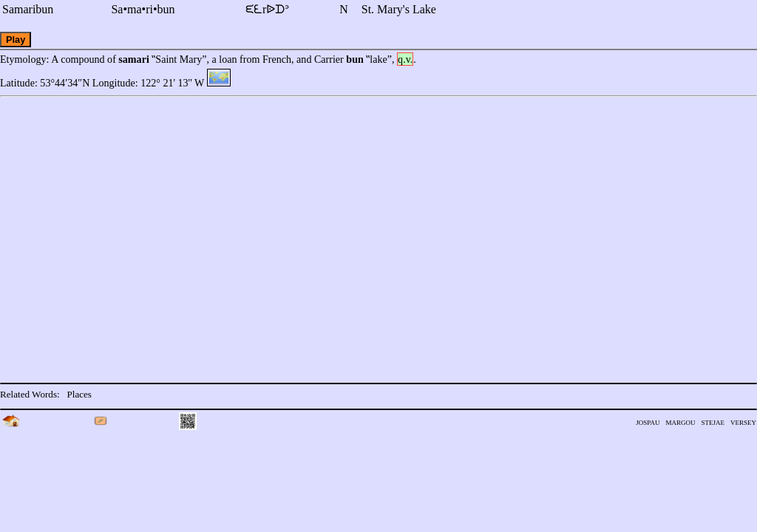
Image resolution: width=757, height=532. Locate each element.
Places (79, 394)
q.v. (405, 59)
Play (16, 40)
